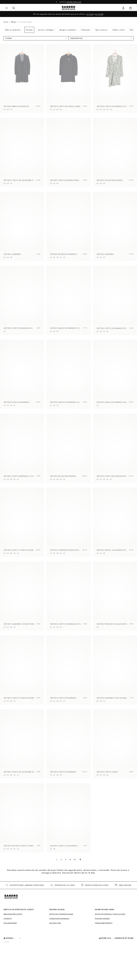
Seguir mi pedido (10, 967)
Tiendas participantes (104, 967)
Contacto (8, 963)
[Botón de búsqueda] (14, 8)
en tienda (99, 14)
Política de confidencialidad (61, 959)
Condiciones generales (59, 963)
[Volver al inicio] (68, 8)
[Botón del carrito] (130, 8)
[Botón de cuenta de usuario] (123, 8)
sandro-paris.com (74, 2)
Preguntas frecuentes (13, 959)
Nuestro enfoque (102, 963)
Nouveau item (55, 967)
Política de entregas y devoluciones (110, 959)
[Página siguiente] (80, 904)
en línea (90, 14)
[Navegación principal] (7, 8)
